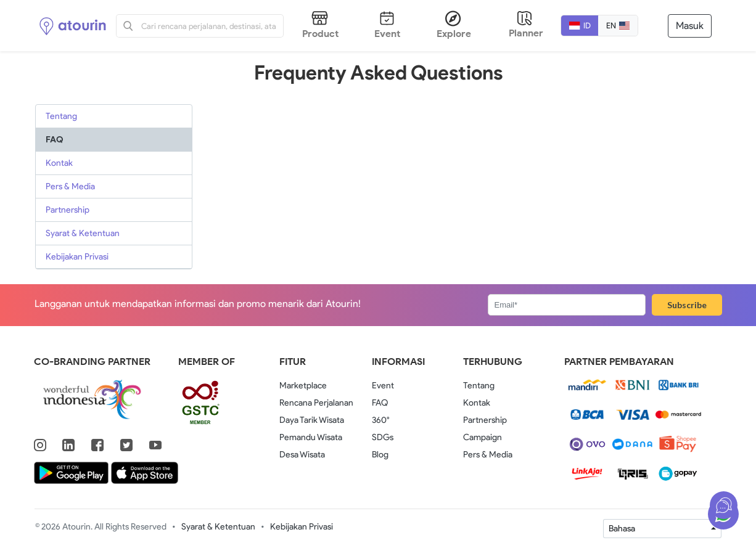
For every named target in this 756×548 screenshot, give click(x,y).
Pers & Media (70, 186)
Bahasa (622, 529)
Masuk (690, 26)
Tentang (61, 116)
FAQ (55, 140)
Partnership (68, 210)
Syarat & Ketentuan (83, 233)
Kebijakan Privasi (77, 257)
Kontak (59, 163)
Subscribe (687, 305)
